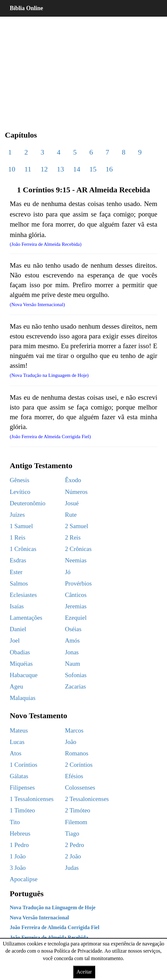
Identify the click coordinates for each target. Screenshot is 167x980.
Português (27, 894)
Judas (72, 868)
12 (44, 169)
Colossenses (80, 787)
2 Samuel (77, 526)
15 (93, 169)
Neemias (76, 560)
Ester (16, 572)
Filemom (76, 822)
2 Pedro (75, 845)
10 (12, 169)
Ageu (16, 686)
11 (28, 169)
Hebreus (20, 833)
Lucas (17, 742)
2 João (73, 856)
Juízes (17, 515)
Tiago (72, 833)
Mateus (19, 730)
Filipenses (22, 787)
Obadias (20, 652)
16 (109, 169)
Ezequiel (76, 618)
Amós (72, 640)
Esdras (18, 560)
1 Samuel (21, 526)
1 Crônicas (23, 549)
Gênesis (19, 480)
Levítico (20, 492)
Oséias (73, 629)
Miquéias (21, 664)
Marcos (74, 730)
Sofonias (76, 675)
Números (76, 492)
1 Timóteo (22, 810)
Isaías (17, 606)
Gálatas (19, 776)
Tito (15, 822)
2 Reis (73, 537)
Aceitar (84, 972)
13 (60, 169)
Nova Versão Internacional (39, 918)
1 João (18, 856)
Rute (71, 515)
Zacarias (75, 686)
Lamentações (26, 618)
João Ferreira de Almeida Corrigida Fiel (55, 927)
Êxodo (73, 480)
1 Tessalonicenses (32, 799)
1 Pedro (19, 845)
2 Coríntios (79, 765)
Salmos (19, 583)
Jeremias (76, 606)
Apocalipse (24, 879)
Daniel (18, 629)
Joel (15, 640)
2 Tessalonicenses (87, 799)
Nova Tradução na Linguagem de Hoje (53, 907)
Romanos (77, 753)
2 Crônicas (78, 549)
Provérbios (78, 583)
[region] (83, 68)
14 (77, 169)
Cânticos (76, 595)
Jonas (72, 652)
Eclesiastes (23, 595)
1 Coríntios (24, 765)
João (71, 742)
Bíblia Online (26, 8)
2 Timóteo (78, 810)
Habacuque (24, 675)
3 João (18, 868)
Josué (72, 503)
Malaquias (23, 698)
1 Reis (18, 537)
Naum (72, 664)
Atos (16, 753)
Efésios (74, 776)
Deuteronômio (28, 503)
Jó (68, 572)
